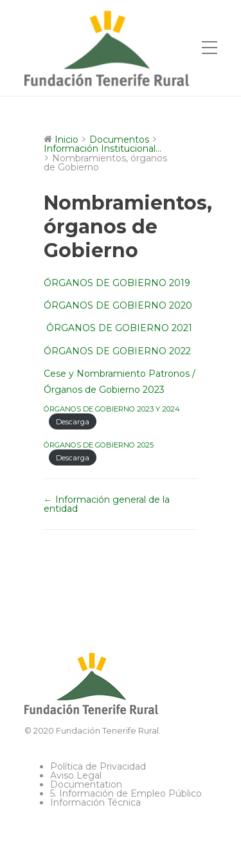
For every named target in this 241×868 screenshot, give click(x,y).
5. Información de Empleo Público (126, 793)
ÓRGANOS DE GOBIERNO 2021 (118, 328)
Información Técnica (95, 802)
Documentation (86, 784)
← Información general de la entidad (107, 504)
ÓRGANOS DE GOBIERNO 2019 (117, 283)
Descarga (73, 422)
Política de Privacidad (98, 766)
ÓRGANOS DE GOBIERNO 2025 (99, 445)
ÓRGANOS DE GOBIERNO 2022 (117, 351)
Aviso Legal (76, 775)
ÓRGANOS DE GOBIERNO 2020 (118, 305)
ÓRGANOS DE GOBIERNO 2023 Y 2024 (112, 409)
